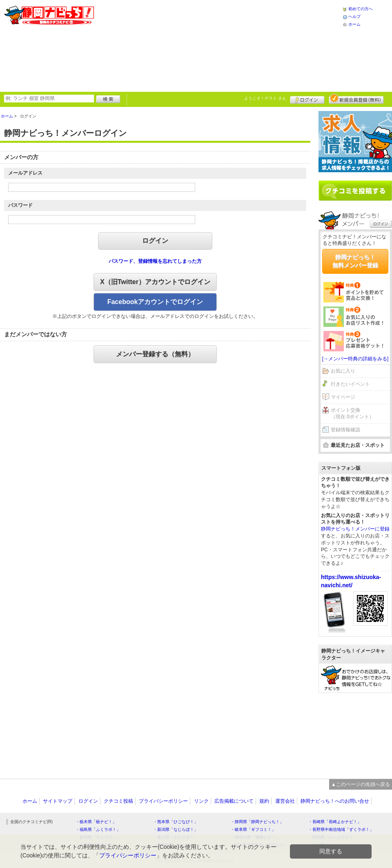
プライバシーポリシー (163, 801)
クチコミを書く (355, 191)
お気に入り (343, 371)
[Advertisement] (173, 45)
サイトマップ (58, 801)
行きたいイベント (350, 384)
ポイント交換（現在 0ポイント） (352, 414)
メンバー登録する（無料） (155, 354)
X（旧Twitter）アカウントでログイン (155, 282)
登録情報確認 (345, 430)
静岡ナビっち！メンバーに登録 (355, 529)
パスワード (20, 205)
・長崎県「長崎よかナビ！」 (335, 822)
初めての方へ (361, 9)
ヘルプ (354, 17)
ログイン (307, 99)
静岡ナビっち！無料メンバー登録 (355, 261)
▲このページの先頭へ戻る (361, 784)
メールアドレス (25, 173)
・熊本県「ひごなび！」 (176, 822)
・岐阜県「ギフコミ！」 (253, 829)
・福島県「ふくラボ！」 (98, 829)
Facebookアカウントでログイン (155, 302)
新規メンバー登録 (356, 99)
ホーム (354, 24)
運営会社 (285, 801)
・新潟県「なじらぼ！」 (176, 829)
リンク (201, 801)
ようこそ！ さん (265, 98)
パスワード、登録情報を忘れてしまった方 (155, 261)
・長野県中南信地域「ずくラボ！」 (341, 829)
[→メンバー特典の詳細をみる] (355, 359)
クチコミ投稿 (118, 801)
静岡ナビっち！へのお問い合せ (335, 801)
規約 (264, 801)
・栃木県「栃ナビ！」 (96, 822)
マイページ (343, 397)
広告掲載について (234, 801)
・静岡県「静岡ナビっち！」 (257, 822)
